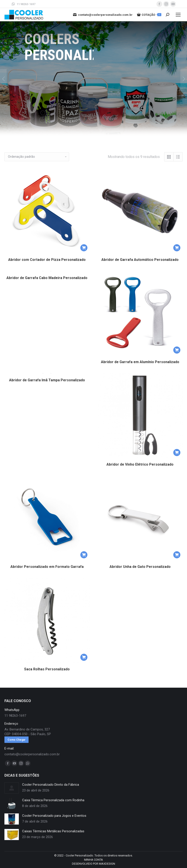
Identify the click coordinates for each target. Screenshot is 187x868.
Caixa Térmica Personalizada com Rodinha (53, 800)
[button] (84, 248)
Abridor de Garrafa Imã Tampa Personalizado (47, 383)
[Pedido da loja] (37, 157)
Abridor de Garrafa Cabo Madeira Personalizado (47, 280)
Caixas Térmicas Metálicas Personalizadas (53, 831)
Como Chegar (16, 740)
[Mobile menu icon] (178, 15)
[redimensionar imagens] (12, 788)
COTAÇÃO (149, 15)
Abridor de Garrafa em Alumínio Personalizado (140, 362)
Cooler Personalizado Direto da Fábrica (51, 785)
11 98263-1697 (23, 4)
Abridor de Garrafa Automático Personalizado (140, 260)
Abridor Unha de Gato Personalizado (140, 567)
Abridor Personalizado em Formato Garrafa (47, 567)
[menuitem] (93, 860)
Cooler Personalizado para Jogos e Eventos (54, 816)
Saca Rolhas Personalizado (47, 669)
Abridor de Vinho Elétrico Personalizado (140, 464)
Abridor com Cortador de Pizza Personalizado (47, 260)
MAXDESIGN (107, 864)
